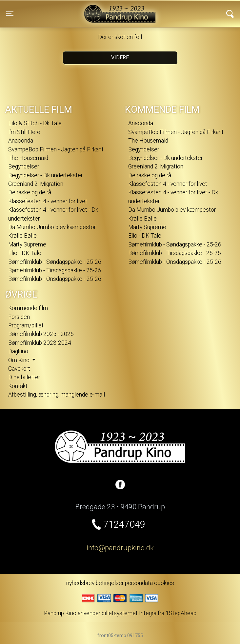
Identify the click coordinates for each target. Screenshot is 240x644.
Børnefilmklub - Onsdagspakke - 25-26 (55, 279)
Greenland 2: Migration (36, 184)
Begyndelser (24, 166)
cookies (164, 583)
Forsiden (19, 317)
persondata (139, 583)
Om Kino (20, 360)
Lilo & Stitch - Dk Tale (35, 123)
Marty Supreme (27, 244)
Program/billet (26, 325)
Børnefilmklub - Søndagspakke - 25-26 (55, 262)
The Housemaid (28, 158)
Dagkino (18, 351)
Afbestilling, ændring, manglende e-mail (57, 395)
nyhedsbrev (80, 583)
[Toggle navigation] (10, 14)
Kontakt (18, 386)
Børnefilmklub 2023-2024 (40, 343)
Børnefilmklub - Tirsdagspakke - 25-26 (55, 270)
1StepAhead (181, 613)
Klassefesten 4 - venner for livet (48, 201)
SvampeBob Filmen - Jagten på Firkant (56, 149)
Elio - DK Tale (25, 253)
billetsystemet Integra (129, 613)
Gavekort (19, 369)
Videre (120, 58)
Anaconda (21, 141)
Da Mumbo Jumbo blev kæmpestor (52, 227)
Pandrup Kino (69, 10)
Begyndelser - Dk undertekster (45, 175)
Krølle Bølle (22, 236)
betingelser (110, 583)
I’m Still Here (24, 132)
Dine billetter (24, 377)
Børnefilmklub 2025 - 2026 (41, 334)
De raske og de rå (30, 192)
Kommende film (28, 308)
